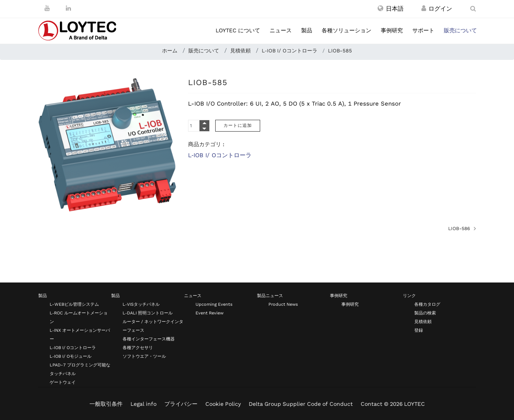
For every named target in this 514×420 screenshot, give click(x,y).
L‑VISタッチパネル (141, 304)
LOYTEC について (238, 30)
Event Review (210, 313)
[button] (391, 9)
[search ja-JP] (473, 9)
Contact (372, 404)
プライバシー (181, 404)
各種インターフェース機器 (149, 339)
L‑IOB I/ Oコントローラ (220, 155)
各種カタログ (427, 304)
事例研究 (392, 30)
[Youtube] (47, 8)
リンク (409, 296)
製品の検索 (425, 313)
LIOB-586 (459, 229)
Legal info (143, 404)
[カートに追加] (238, 126)
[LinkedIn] (68, 8)
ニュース (281, 30)
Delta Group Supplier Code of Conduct (301, 404)
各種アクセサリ (138, 348)
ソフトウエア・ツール (144, 356)
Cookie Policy (223, 404)
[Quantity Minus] (204, 128)
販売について (460, 30)
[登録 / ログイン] (424, 9)
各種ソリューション (346, 30)
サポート (423, 30)
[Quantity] (199, 126)
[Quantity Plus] (204, 123)
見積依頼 (423, 322)
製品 (307, 30)
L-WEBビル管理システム (74, 304)
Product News (283, 304)
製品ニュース (270, 296)
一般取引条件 (106, 404)
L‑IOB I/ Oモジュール (71, 356)
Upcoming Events (214, 304)
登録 (419, 330)
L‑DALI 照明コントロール (148, 313)
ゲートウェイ (63, 382)
